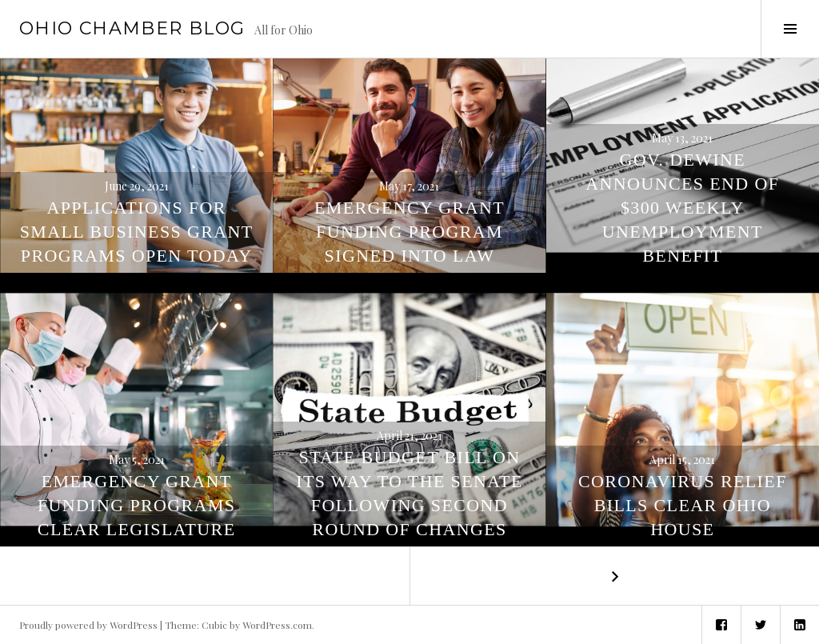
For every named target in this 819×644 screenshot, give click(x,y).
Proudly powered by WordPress (88, 625)
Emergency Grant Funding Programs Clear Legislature (137, 505)
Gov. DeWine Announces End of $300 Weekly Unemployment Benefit (682, 208)
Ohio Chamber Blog (132, 28)
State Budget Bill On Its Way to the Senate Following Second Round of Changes (409, 493)
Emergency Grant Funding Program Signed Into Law (409, 232)
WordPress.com (277, 625)
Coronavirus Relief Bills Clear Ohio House (683, 505)
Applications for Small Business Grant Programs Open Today (137, 232)
